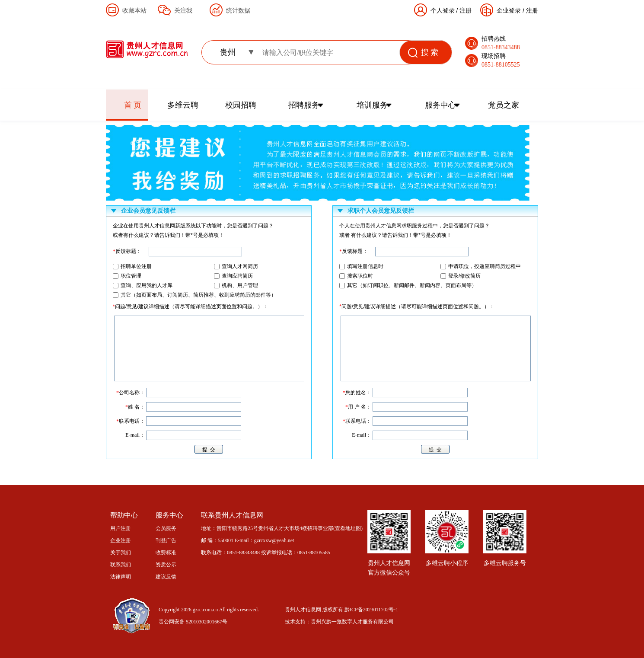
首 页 (133, 105)
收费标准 (166, 553)
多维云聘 (183, 105)
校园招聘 (241, 105)
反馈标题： (354, 251)
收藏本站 (134, 10)
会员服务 (166, 528)
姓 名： (135, 407)
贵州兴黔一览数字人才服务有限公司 (352, 622)
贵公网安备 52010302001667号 (193, 622)
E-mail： (362, 435)
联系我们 (121, 565)
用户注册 (121, 528)
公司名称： (131, 393)
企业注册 (121, 540)
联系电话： (357, 421)
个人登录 (443, 10)
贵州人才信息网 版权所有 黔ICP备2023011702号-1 (341, 610)
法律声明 (121, 577)
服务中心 (440, 105)
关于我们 (121, 553)
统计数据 (238, 10)
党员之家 (504, 105)
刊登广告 (166, 540)
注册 (532, 10)
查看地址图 (348, 528)
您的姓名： (357, 393)
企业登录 (509, 10)
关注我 (183, 10)
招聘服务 (304, 105)
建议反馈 (166, 577)
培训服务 (372, 105)
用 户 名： (358, 407)
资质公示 (166, 565)
